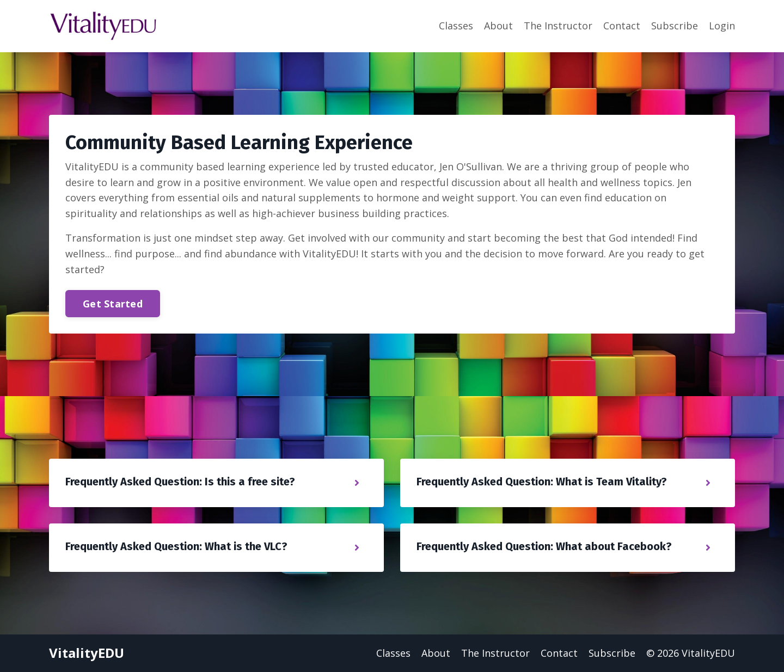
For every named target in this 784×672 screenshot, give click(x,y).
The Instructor (558, 26)
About (498, 26)
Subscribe (675, 26)
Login (722, 26)
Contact (622, 26)
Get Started (113, 304)
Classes (456, 26)
